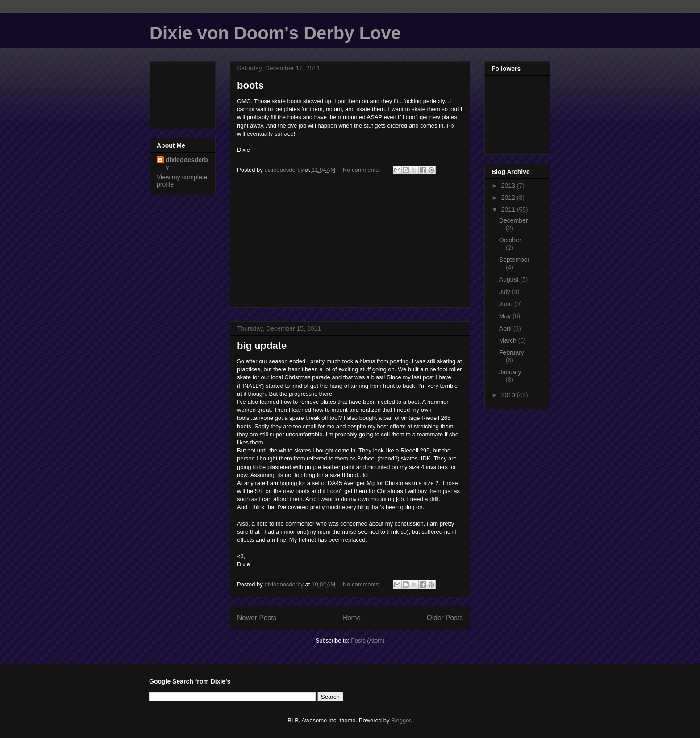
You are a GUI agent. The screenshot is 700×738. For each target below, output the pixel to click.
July (506, 292)
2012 (509, 198)
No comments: (362, 170)
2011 (509, 210)
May (506, 316)
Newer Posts (257, 618)
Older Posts (445, 618)
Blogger (401, 720)
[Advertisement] (350, 245)
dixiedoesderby (187, 163)
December (514, 220)
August (510, 279)
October (510, 240)
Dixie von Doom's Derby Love (275, 33)
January (510, 372)
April (506, 328)
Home (352, 618)
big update (262, 346)
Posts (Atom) (368, 641)
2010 (509, 395)
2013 (509, 186)
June (507, 304)
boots (250, 85)
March (509, 340)
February (512, 352)
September (514, 260)
